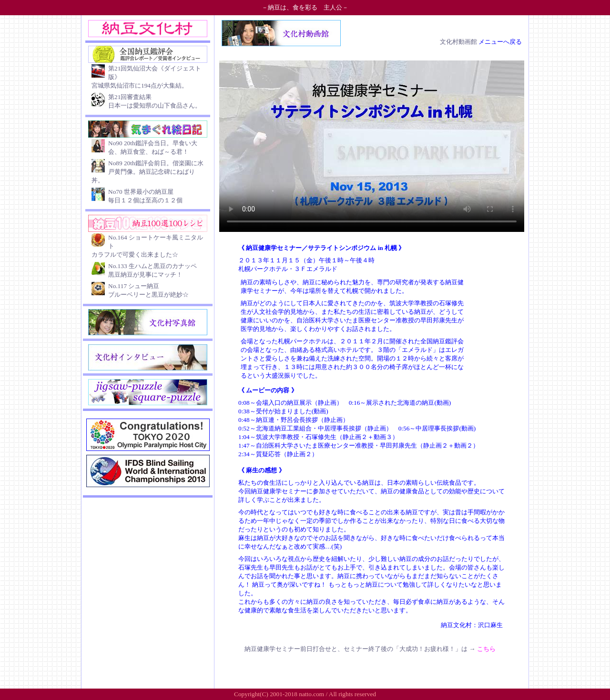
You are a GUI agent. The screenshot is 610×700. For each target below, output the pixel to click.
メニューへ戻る (500, 42)
